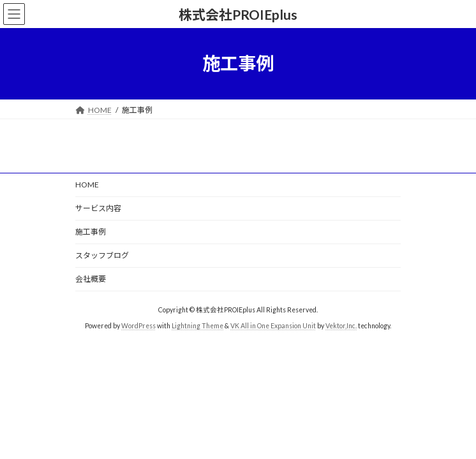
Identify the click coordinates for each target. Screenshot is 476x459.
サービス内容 (98, 208)
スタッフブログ (102, 255)
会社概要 (91, 279)
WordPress (138, 326)
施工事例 (91, 232)
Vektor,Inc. (341, 326)
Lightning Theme (197, 326)
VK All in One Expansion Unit (273, 326)
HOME (87, 185)
